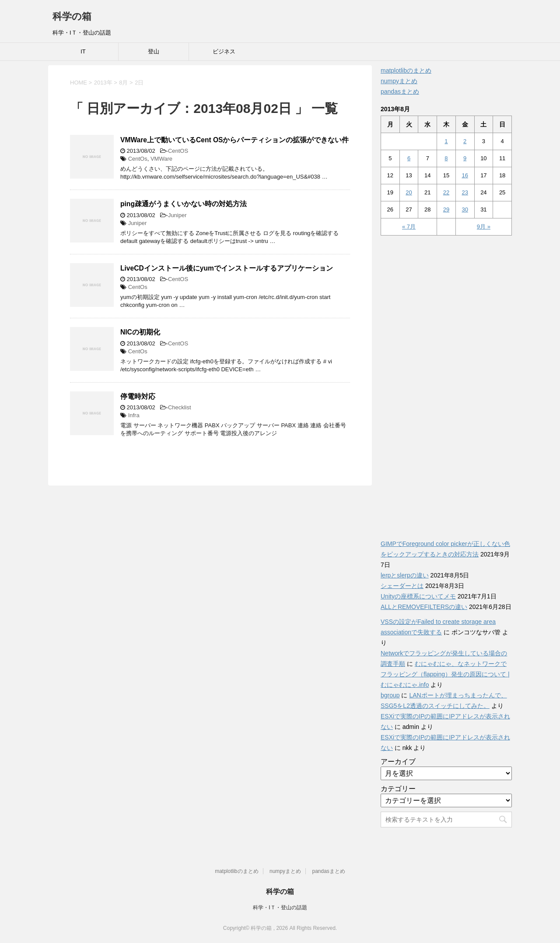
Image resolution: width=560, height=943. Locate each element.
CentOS (178, 151)
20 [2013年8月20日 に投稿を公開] (409, 192)
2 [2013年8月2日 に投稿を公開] (465, 141)
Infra (134, 415)
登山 (154, 51)
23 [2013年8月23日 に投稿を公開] (465, 192)
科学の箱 (72, 16)
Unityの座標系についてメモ (418, 596)
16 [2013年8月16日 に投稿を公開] (465, 175)
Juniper (177, 215)
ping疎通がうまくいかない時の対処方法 (184, 204)
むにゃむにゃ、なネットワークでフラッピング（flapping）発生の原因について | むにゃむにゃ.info (445, 674)
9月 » (484, 227)
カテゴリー (398, 789)
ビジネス (224, 51)
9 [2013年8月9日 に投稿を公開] (465, 158)
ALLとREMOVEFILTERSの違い (424, 607)
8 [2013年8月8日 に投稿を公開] (446, 158)
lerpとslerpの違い (405, 575)
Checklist (180, 407)
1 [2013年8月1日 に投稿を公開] (446, 141)
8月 (123, 83)
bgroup (390, 695)
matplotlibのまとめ (406, 70)
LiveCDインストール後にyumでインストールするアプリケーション (227, 268)
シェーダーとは (402, 586)
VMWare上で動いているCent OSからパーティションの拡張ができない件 (234, 140)
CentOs (138, 159)
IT (83, 51)
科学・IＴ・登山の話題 (280, 908)
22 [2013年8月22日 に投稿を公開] (446, 192)
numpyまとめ (399, 81)
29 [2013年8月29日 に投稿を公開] (446, 209)
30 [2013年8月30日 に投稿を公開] (465, 209)
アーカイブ (398, 762)
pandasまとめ (400, 91)
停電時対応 (138, 396)
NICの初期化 (140, 332)
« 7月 (409, 227)
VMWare (161, 159)
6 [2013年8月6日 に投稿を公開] (409, 158)
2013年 (103, 83)
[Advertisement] (446, 383)
